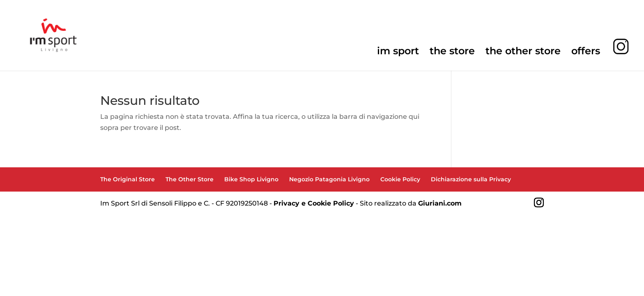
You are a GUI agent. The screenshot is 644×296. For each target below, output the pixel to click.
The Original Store (128, 179)
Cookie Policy (400, 179)
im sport (398, 52)
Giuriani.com (440, 203)
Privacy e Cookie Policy (314, 203)
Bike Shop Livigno (251, 179)
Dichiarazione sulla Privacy (471, 179)
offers (586, 52)
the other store (523, 52)
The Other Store (190, 179)
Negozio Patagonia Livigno (329, 179)
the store (452, 52)
